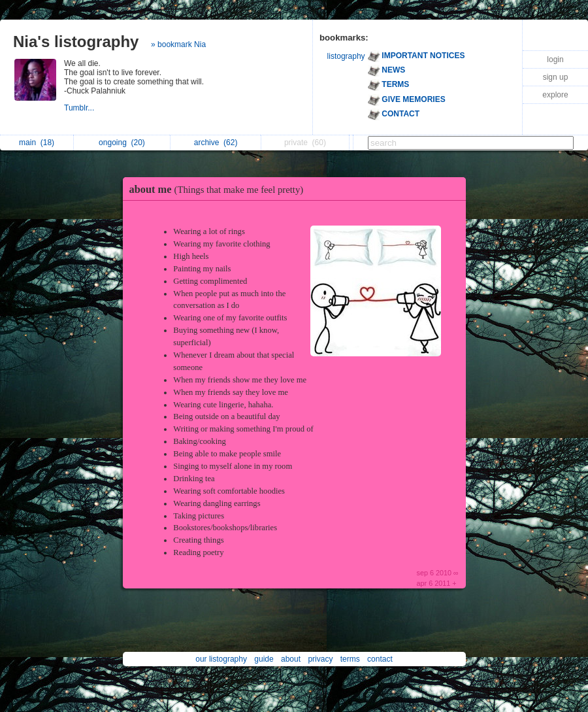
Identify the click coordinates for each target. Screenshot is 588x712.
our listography (221, 659)
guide (264, 659)
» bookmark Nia (178, 44)
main (37, 143)
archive (216, 143)
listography (346, 56)
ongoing (122, 143)
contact (380, 659)
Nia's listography (76, 42)
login (555, 59)
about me (220, 189)
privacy (320, 659)
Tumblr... (80, 108)
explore (555, 95)
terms (350, 659)
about (291, 659)
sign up (556, 77)
